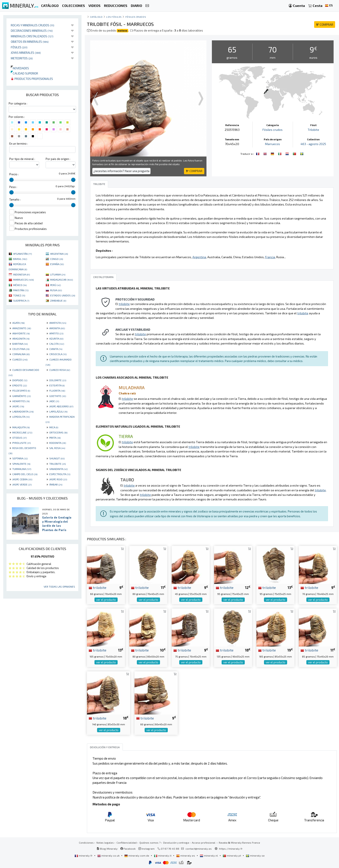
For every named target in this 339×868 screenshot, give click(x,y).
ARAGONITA (21, 338)
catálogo (96, 17)
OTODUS (19, 438)
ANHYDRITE (21, 333)
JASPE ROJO (58, 479)
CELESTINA (21, 349)
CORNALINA (21, 354)
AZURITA (56, 338)
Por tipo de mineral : (22, 159)
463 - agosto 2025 (313, 144)
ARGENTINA (59, 254)
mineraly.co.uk (109, 855)
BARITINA (20, 344)
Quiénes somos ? (150, 843)
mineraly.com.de (137, 855)
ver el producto (106, 600)
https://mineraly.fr (231, 849)
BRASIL (20, 259)
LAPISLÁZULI (58, 411)
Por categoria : (18, 103)
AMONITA (57, 328)
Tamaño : (15, 199)
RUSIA (56, 290)
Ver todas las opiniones (59, 587)
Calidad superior (24, 73)
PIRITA (55, 438)
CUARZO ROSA (60, 370)
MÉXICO (20, 285)
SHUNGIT (57, 458)
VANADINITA (58, 469)
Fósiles (19, 47)
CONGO (57, 259)
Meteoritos (22, 58)
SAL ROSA (57, 448)
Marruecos (273, 144)
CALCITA (57, 344)
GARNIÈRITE (22, 396)
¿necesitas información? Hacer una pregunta (121, 171)
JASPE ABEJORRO (61, 406)
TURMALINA (22, 469)
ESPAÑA (57, 264)
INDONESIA (22, 274)
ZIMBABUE (58, 300)
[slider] (11, 180)
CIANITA (56, 349)
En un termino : (19, 144)
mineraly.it (163, 855)
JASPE (18, 406)
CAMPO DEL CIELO (25, 474)
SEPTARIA (20, 458)
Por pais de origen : (58, 159)
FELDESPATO (21, 391)
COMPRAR (325, 25)
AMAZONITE (22, 328)
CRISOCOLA (58, 354)
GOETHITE (58, 396)
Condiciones (86, 843)
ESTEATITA (57, 385)
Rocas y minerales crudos (33, 25)
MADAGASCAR (62, 280)
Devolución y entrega (176, 843)
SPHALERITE (21, 464)
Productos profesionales (32, 79)
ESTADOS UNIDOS (63, 295)
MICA (54, 427)
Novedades (20, 68)
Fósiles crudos (136, 17)
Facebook (128, 849)
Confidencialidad (127, 843)
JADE (54, 401)
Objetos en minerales (30, 42)
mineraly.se (255, 855)
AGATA (18, 323)
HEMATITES (21, 401)
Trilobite (313, 130)
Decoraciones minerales (32, 31)
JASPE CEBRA (22, 479)
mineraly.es (186, 855)
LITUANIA (58, 274)
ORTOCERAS (58, 432)
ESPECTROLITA (60, 474)
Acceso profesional (204, 843)
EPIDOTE (20, 385)
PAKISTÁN (21, 290)
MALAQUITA (21, 427)
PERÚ (55, 285)
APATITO (56, 333)
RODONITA (58, 443)
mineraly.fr (84, 855)
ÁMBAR (56, 484)
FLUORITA (57, 391)
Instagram (146, 849)
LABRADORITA (23, 411)
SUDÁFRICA (21, 300)
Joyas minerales (26, 53)
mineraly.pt (232, 855)
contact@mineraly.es (199, 849)
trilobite (98, 587)
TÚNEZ (19, 295)
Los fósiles (114, 17)
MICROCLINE (22, 432)
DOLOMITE (58, 380)
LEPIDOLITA (21, 417)
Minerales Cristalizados (32, 36)
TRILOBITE (58, 464)
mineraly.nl (209, 855)
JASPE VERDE (22, 484)
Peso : (13, 187)
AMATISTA (58, 323)
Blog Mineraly (107, 849)
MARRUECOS (23, 280)
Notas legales (105, 843)
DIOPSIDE (20, 380)
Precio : (14, 174)
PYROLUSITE (22, 443)
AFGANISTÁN (22, 254)
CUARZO (20, 359)
